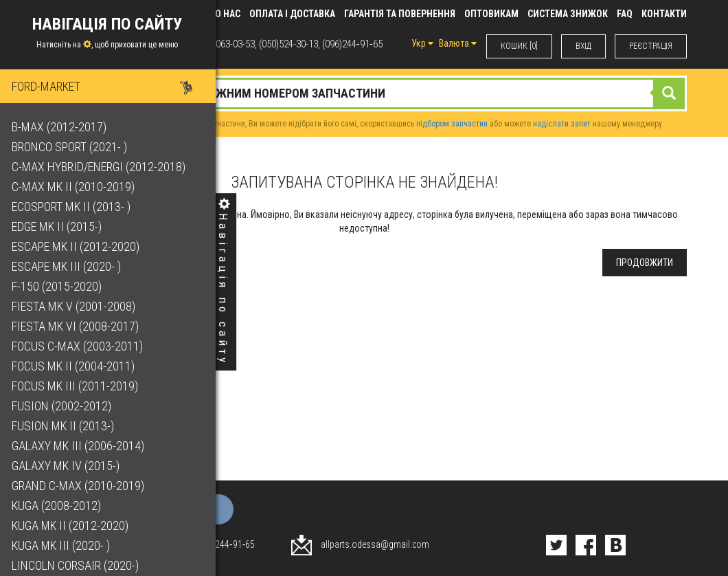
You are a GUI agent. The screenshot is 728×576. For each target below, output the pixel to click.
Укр (422, 43)
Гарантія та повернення (400, 14)
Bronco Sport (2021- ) (71, 147)
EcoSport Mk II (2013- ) (73, 207)
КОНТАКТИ (664, 14)
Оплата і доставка (292, 14)
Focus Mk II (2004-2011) (75, 366)
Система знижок (568, 14)
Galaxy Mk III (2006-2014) (80, 446)
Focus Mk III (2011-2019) (77, 386)
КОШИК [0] (519, 46)
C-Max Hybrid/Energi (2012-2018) (101, 167)
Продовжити (645, 263)
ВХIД (583, 46)
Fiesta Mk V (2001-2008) (76, 306)
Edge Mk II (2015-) (59, 226)
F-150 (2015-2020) (59, 286)
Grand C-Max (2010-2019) (80, 486)
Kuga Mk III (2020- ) (63, 545)
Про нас (222, 14)
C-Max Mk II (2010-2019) (75, 187)
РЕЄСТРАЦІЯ (651, 46)
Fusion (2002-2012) (64, 406)
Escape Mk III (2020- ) (68, 266)
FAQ (625, 14)
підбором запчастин (452, 124)
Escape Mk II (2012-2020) (78, 246)
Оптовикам (491, 14)
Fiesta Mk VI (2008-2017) (77, 326)
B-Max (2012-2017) (61, 127)
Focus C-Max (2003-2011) (79, 346)
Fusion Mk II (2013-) (65, 426)
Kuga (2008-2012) (58, 506)
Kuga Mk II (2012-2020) (72, 525)
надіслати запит (562, 124)
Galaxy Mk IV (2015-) (68, 466)
